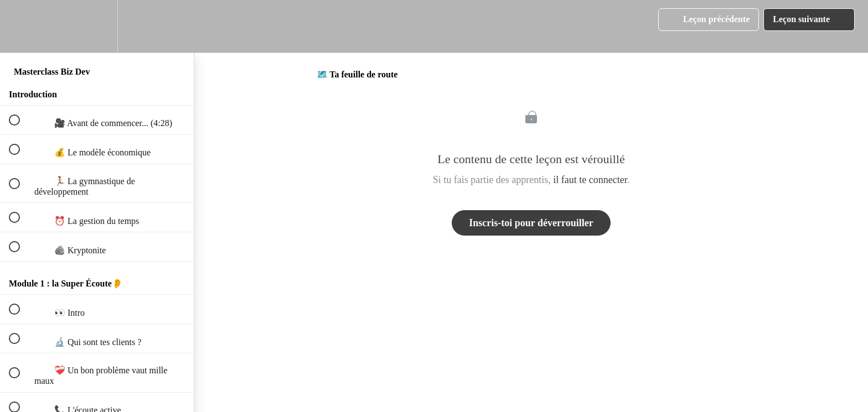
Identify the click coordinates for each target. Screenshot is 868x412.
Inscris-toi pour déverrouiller (531, 223)
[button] (20, 26)
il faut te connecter (590, 180)
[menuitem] (97, 26)
